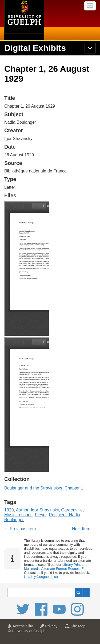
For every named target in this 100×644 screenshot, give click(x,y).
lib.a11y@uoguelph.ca (41, 577)
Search (79, 593)
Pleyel (41, 515)
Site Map (76, 628)
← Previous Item (20, 529)
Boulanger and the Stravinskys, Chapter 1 (44, 488)
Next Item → (84, 529)
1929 (9, 510)
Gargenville (72, 510)
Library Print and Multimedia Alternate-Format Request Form (57, 567)
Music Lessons (18, 515)
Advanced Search (86, 593)
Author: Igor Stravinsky (37, 510)
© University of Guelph (27, 631)
